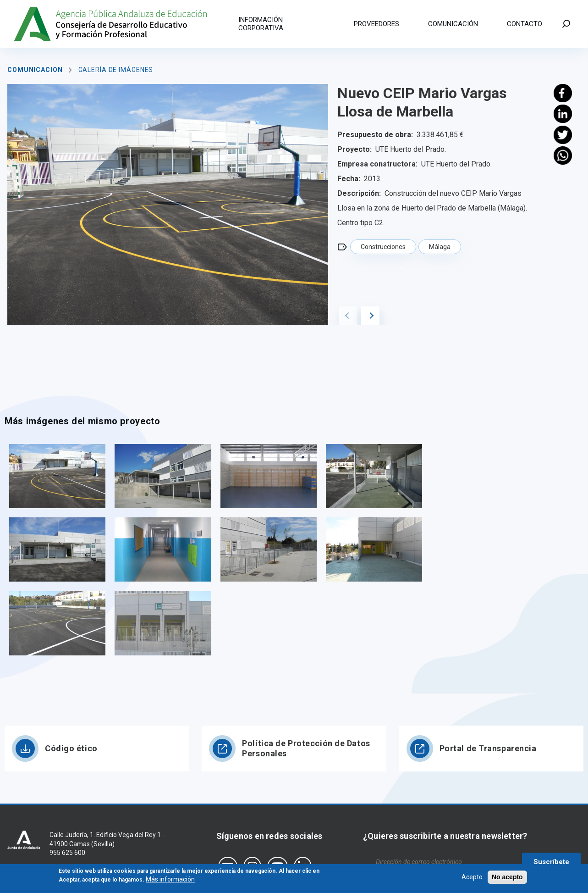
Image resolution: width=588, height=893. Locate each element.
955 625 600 (67, 853)
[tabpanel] (168, 204)
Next (370, 316)
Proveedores (376, 24)
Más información (170, 881)
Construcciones (383, 247)
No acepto (507, 878)
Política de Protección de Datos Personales (306, 748)
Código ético (71, 748)
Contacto (525, 24)
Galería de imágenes (116, 70)
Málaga (440, 247)
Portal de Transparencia (488, 748)
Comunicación (453, 24)
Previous (348, 316)
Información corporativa (261, 24)
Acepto (472, 878)
